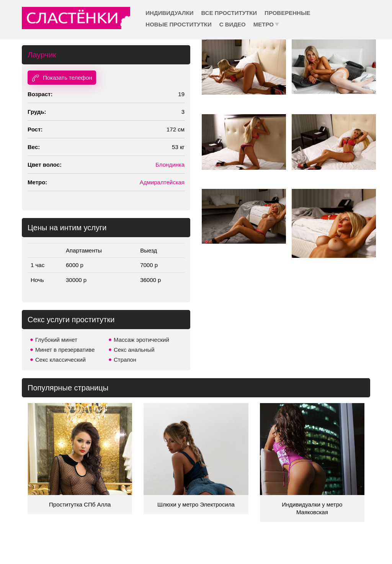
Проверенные (287, 13)
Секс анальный (134, 350)
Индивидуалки (169, 13)
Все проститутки (229, 13)
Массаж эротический (141, 340)
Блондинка (170, 165)
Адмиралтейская (162, 182)
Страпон (125, 360)
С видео (233, 24)
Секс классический (60, 360)
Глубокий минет (56, 340)
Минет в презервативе (65, 350)
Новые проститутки (178, 24)
